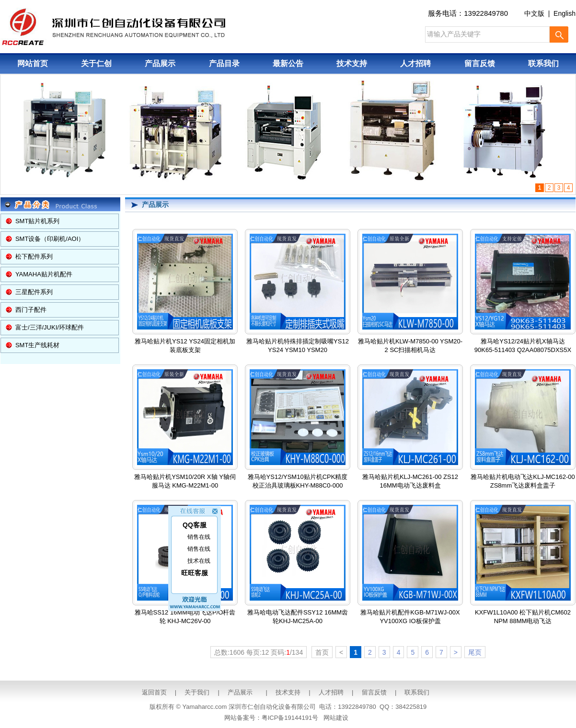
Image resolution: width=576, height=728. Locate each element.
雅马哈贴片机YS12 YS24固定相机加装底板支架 (185, 294)
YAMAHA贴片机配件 (44, 274)
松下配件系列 (34, 256)
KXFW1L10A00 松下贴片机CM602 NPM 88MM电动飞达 (523, 565)
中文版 (534, 13)
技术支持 (352, 63)
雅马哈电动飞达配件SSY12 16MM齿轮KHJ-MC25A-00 (298, 565)
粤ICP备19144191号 (290, 718)
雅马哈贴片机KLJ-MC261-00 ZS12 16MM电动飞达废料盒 (410, 429)
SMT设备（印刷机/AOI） (50, 239)
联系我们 (543, 63)
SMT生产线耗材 (37, 345)
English (564, 13)
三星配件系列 (34, 292)
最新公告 (288, 63)
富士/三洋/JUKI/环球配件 (50, 327)
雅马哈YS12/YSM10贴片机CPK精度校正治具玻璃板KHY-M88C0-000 (298, 429)
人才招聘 (415, 63)
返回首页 (154, 692)
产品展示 (160, 63)
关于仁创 (96, 63)
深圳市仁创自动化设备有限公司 (272, 707)
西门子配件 (31, 310)
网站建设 (336, 718)
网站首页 (33, 63)
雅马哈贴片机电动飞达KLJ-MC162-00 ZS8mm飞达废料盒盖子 (523, 429)
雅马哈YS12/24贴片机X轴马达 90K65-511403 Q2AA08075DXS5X (523, 294)
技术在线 (199, 557)
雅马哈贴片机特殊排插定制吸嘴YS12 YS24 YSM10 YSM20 (298, 294)
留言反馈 (480, 63)
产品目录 (224, 63)
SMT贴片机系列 (37, 221)
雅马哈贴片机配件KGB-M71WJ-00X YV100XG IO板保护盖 (410, 565)
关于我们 (197, 692)
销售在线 (199, 534)
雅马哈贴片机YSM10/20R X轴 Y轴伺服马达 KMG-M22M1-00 (185, 429)
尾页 (475, 652)
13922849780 (486, 13)
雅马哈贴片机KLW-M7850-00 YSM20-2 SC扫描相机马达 (410, 294)
